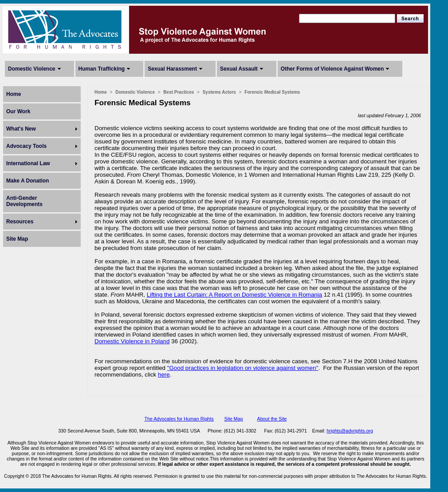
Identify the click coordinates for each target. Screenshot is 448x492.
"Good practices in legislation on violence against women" (243, 368)
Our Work (18, 111)
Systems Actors (219, 92)
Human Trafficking (102, 69)
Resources (20, 222)
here (164, 375)
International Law (28, 163)
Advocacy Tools (26, 146)
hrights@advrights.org (350, 431)
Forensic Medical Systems (272, 92)
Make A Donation (28, 181)
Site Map (17, 239)
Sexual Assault (239, 69)
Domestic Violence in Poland (132, 341)
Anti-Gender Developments (24, 201)
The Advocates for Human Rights (179, 419)
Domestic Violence (32, 69)
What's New (21, 129)
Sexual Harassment (172, 69)
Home (14, 94)
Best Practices (179, 92)
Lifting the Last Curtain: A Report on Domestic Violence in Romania (234, 295)
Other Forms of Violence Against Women (332, 69)
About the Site (272, 419)
